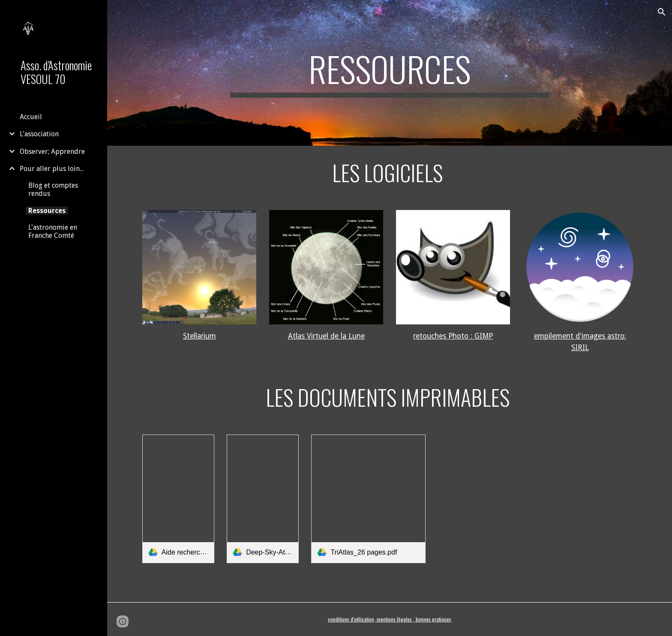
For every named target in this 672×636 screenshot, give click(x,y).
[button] (662, 12)
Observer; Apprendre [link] (52, 151)
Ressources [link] (47, 211)
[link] (178, 499)
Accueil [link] (31, 117)
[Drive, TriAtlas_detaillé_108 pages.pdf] (516, 499)
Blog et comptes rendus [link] (53, 189)
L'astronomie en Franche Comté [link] (53, 231)
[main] (390, 73)
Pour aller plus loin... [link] (52, 169)
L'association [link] (39, 134)
